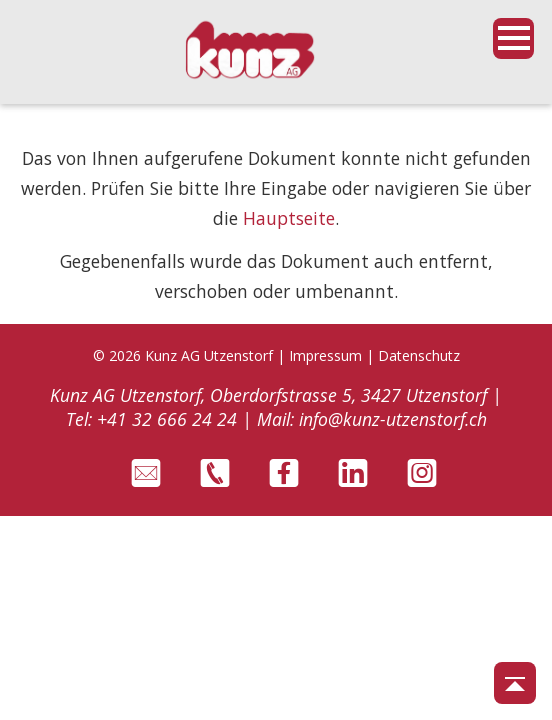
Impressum (325, 355)
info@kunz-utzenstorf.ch (393, 419)
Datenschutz (419, 355)
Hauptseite (289, 218)
